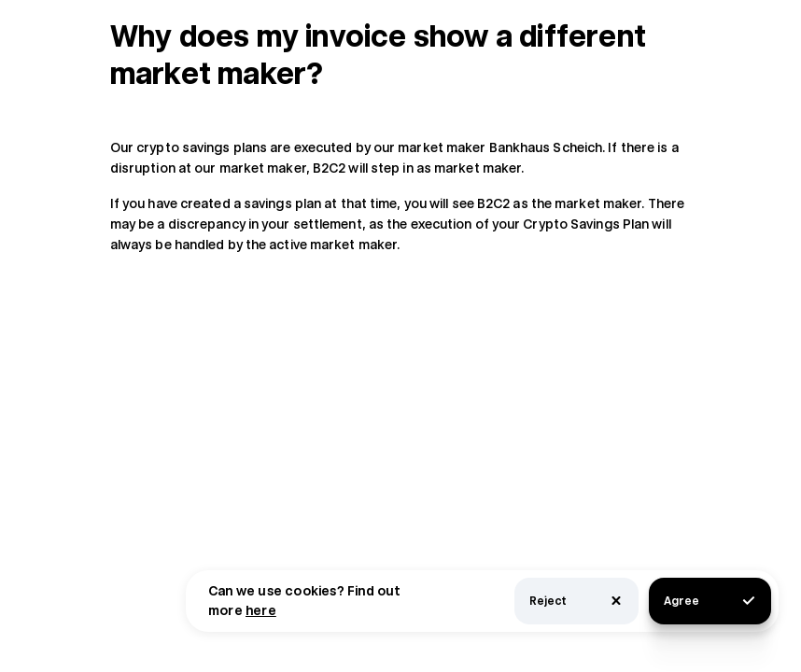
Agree (710, 601)
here (261, 610)
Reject (576, 601)
